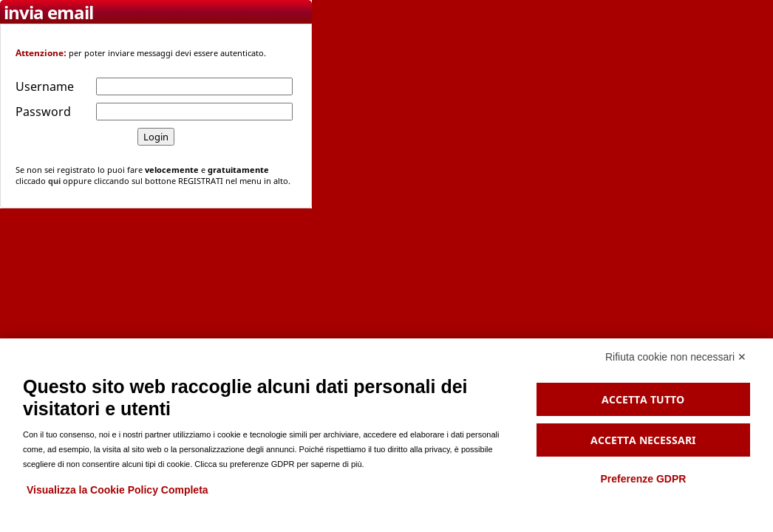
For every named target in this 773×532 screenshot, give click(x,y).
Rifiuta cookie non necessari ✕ (676, 357)
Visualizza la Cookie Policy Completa (118, 490)
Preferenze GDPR (643, 479)
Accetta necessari (643, 440)
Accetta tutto (643, 399)
